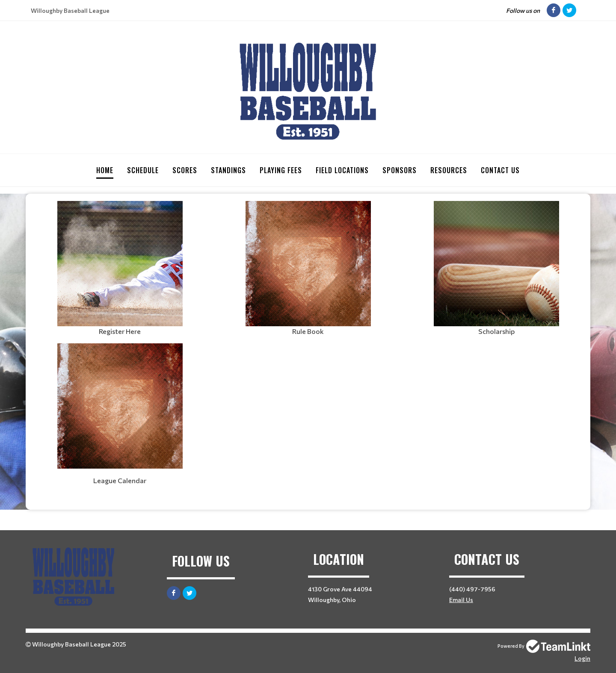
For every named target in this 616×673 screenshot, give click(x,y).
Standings (228, 170)
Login (582, 658)
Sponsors (400, 170)
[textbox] (120, 268)
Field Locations (342, 170)
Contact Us (500, 170)
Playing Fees (281, 170)
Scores (185, 170)
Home (105, 170)
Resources (449, 170)
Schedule (143, 170)
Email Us (461, 599)
